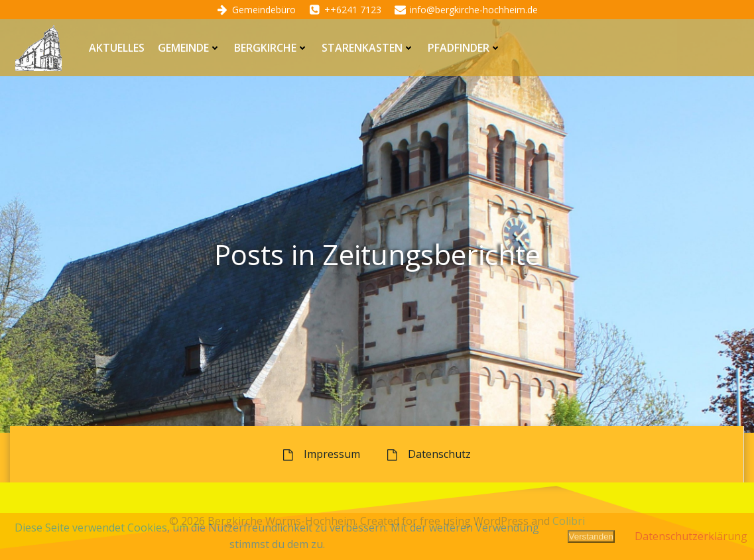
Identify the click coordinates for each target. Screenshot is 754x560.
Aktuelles (117, 48)
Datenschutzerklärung (691, 536)
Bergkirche (271, 48)
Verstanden (591, 536)
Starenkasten (368, 48)
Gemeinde (189, 48)
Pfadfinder (465, 48)
